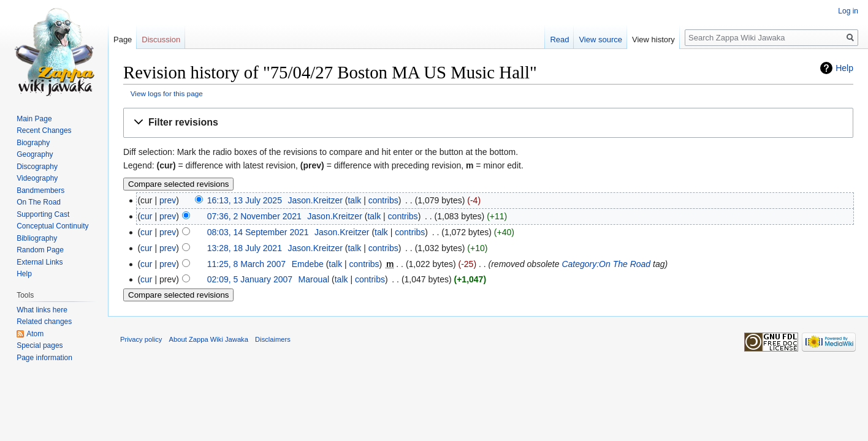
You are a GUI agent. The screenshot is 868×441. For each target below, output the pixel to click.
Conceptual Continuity (52, 226)
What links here (42, 310)
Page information (44, 358)
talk (354, 200)
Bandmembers (40, 190)
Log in (848, 11)
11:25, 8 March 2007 (246, 264)
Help (844, 68)
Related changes (44, 322)
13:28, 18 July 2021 (245, 248)
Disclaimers (273, 339)
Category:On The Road (606, 264)
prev (168, 200)
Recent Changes (44, 130)
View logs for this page (167, 93)
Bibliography (37, 238)
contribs (383, 200)
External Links (40, 262)
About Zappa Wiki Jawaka (209, 339)
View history (653, 40)
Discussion (161, 40)
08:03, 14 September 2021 (258, 232)
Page (123, 40)
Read (559, 40)
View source (600, 40)
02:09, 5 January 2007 (250, 279)
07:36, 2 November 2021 (254, 216)
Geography (35, 154)
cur (146, 216)
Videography (37, 178)
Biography (33, 143)
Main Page (34, 119)
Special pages (40, 345)
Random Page (40, 250)
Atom (35, 334)
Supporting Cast (43, 214)
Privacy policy (141, 339)
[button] (488, 123)
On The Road (39, 202)
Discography (37, 167)
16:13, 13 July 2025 (245, 200)
